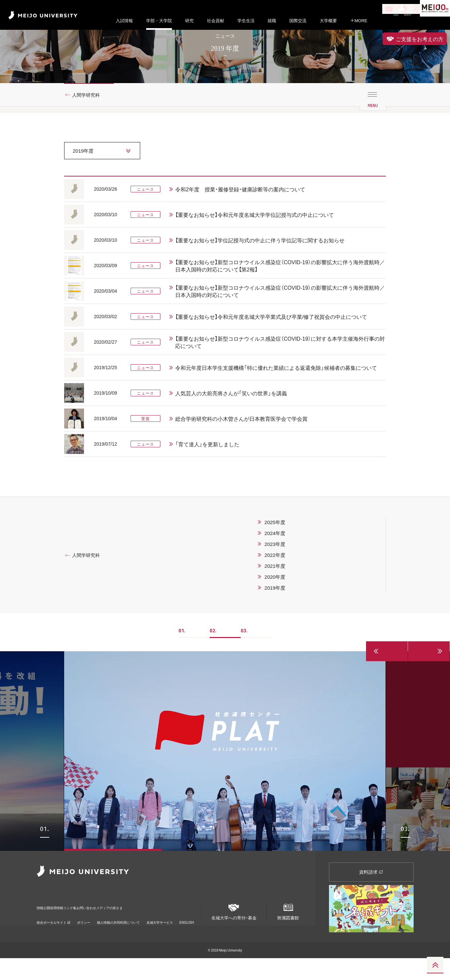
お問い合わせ (131, 925)
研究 (189, 21)
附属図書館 (288, 931)
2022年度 (275, 577)
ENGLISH (187, 935)
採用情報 (72, 925)
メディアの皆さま (171, 925)
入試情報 (124, 21)
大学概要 (328, 21)
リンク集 (100, 925)
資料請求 (371, 894)
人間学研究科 (89, 117)
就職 (272, 21)
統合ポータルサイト (54, 935)
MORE (359, 21)
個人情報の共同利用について (118, 935)
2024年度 (275, 555)
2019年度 (275, 610)
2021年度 (275, 588)
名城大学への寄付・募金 (234, 931)
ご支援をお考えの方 (415, 39)
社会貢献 (216, 21)
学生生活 (246, 21)
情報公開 (45, 925)
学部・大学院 (159, 21)
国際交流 (298, 21)
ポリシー (84, 935)
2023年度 (275, 566)
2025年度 (275, 544)
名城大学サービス (160, 935)
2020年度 (275, 599)
